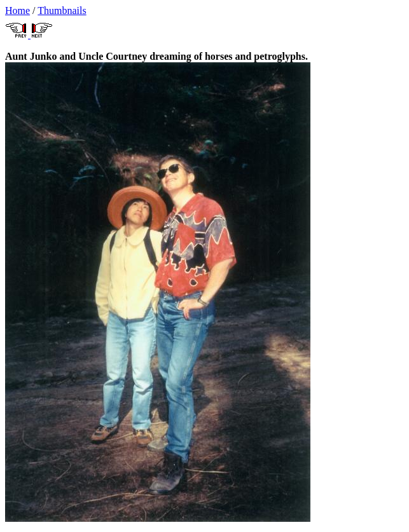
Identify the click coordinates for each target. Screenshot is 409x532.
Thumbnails (62, 10)
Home (17, 10)
